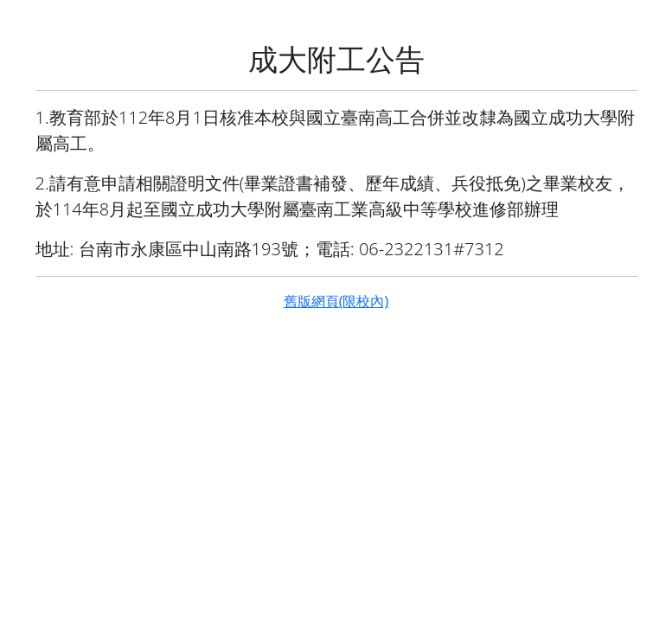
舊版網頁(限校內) (336, 301)
